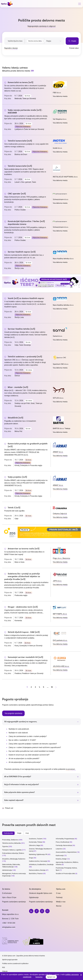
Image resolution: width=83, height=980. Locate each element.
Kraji (27, 833)
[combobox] (34, 41)
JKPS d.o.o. (57, 581)
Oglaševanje (34, 897)
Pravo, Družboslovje (62, 842)
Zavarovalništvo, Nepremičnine (66, 852)
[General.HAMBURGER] (79, 4)
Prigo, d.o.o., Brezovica (61, 558)
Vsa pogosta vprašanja (13, 713)
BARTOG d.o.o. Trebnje (61, 429)
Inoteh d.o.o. (58, 148)
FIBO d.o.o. (57, 93)
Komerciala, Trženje (35, 842)
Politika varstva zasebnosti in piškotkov (15, 963)
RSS (4, 967)
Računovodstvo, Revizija (37, 870)
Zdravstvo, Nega (34, 845)
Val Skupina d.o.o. (60, 119)
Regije (19, 833)
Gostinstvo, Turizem (36, 839)
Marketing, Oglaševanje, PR (38, 854)
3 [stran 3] (35, 687)
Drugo (31, 858)
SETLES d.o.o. (58, 398)
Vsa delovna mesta (60, 96)
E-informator (7, 893)
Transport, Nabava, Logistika (12, 850)
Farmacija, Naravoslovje (64, 845)
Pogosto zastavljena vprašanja (14, 902)
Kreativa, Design (61, 859)
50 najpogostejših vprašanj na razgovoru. (21, 722)
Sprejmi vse (51, 977)
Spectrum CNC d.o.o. (61, 364)
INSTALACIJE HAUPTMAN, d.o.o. (65, 177)
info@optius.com (9, 927)
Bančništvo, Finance (36, 873)
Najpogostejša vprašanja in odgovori (42, 26)
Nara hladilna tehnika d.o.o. (63, 259)
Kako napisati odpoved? (14, 800)
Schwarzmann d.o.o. (61, 199)
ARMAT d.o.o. (58, 452)
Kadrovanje (60, 855)
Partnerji (59, 897)
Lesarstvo (59, 849)
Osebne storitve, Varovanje (38, 861)
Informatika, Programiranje (65, 839)
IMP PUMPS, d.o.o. (60, 614)
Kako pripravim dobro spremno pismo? (20, 792)
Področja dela (8, 833)
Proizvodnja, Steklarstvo (10, 840)
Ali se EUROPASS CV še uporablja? (18, 776)
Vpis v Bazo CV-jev (9, 897)
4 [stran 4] (40, 687)
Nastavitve (39, 977)
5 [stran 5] (44, 687)
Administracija (7, 870)
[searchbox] (54, 41)
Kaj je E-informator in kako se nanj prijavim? (22, 784)
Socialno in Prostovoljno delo (65, 873)
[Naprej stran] (56, 687)
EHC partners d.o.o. (60, 640)
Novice (59, 906)
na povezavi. (71, 769)
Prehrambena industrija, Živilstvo (13, 853)
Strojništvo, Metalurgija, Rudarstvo (14, 859)
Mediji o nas (61, 902)
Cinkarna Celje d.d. (60, 514)
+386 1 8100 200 (9, 923)
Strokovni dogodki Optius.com (41, 893)
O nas (58, 893)
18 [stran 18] (52, 687)
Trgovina (5, 846)
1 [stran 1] (27, 687)
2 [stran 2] (31, 687)
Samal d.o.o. (58, 336)
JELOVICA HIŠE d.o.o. (61, 666)
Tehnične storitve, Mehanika (11, 843)
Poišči (72, 41)
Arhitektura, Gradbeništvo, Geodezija (41, 864)
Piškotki (5, 971)
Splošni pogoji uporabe (10, 959)
